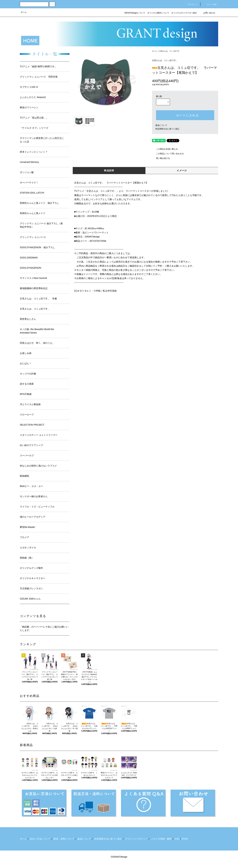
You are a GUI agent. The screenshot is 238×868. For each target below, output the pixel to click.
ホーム (24, 12)
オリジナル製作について (158, 13)
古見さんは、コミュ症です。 (170, 51)
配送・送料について (64, 839)
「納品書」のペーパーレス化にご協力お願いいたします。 (44, 628)
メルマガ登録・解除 (161, 839)
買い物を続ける (161, 158)
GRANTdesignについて (135, 13)
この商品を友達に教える (165, 149)
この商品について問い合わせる (168, 154)
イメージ (182, 170)
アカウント (191, 4)
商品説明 (109, 170)
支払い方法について (40, 839)
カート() (210, 4)
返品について (161, 125)
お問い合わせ (207, 13)
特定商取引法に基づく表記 (167, 129)
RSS (177, 839)
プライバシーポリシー (136, 839)
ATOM (185, 839)
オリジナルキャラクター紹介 (184, 13)
